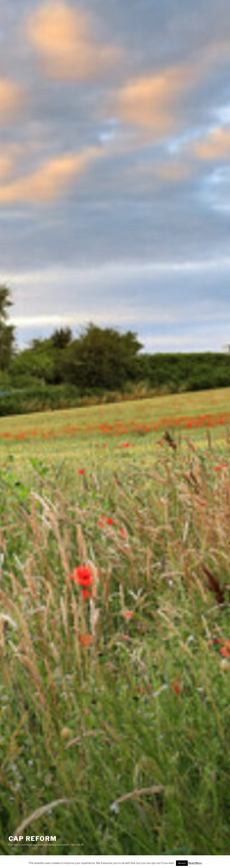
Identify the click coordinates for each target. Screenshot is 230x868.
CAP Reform (33, 839)
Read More (195, 863)
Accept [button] (182, 863)
